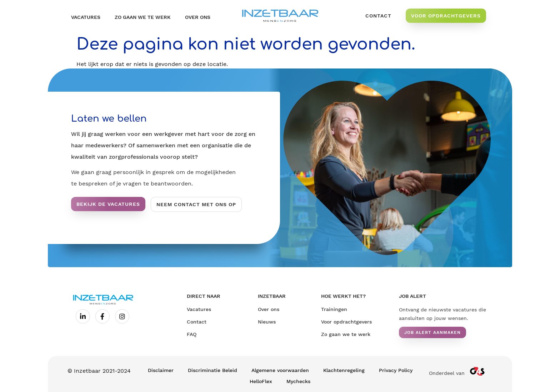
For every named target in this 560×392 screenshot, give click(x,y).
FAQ (192, 334)
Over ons (269, 309)
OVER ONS (198, 17)
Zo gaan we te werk (143, 17)
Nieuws (267, 322)
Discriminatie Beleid (212, 370)
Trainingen (334, 309)
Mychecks (298, 381)
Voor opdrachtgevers (346, 322)
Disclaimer (161, 370)
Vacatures (86, 17)
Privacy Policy (396, 370)
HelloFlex (261, 381)
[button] (432, 332)
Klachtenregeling (344, 370)
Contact (197, 322)
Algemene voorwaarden (280, 370)
